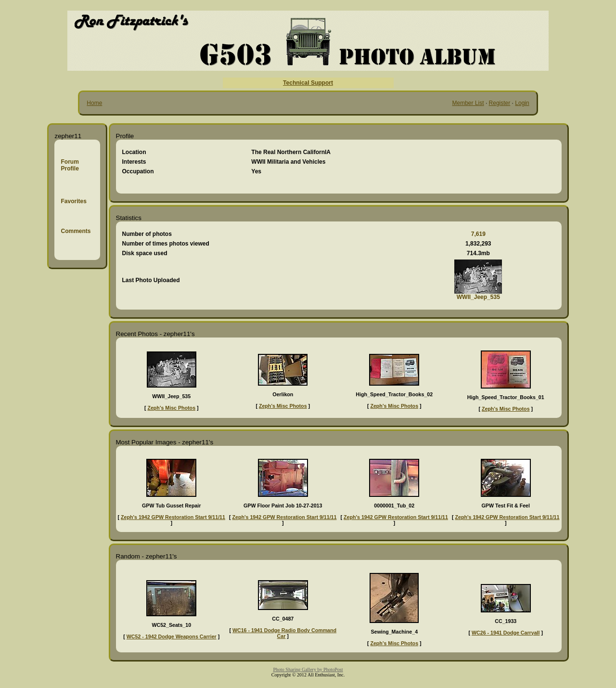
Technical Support (308, 83)
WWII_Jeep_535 (478, 297)
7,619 (478, 234)
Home (94, 103)
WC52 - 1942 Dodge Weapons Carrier (172, 636)
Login (522, 103)
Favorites (73, 201)
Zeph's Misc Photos (171, 408)
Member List (468, 103)
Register (500, 103)
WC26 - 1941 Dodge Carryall (506, 633)
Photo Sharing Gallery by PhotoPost (308, 669)
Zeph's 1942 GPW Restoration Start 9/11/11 (173, 517)
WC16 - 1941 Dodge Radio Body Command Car (284, 633)
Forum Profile (70, 165)
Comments (76, 231)
